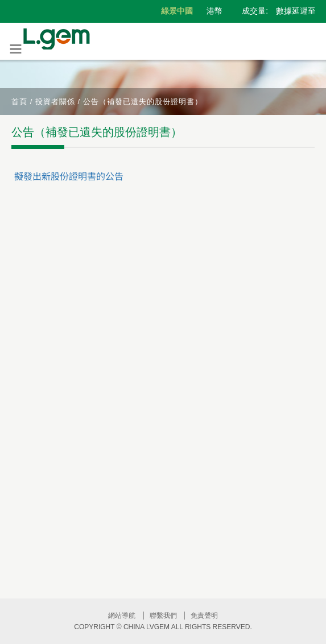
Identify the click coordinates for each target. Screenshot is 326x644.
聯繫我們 (163, 616)
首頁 (19, 102)
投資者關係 (55, 102)
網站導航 (122, 616)
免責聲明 (204, 616)
